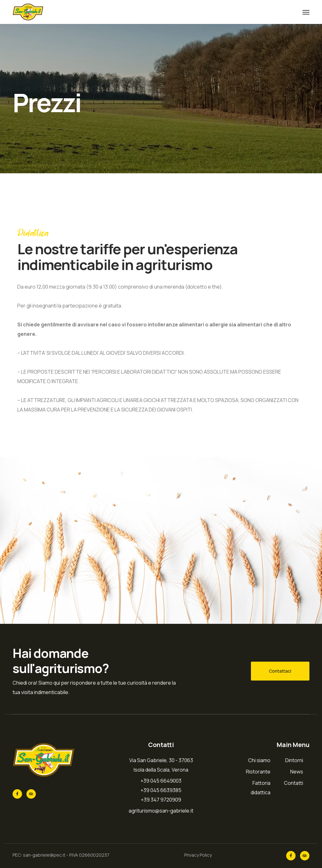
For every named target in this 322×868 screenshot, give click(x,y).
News (297, 772)
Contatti (294, 783)
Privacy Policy (198, 855)
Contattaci (280, 671)
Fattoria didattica (261, 788)
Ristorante (258, 772)
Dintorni (294, 760)
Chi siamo (259, 760)
